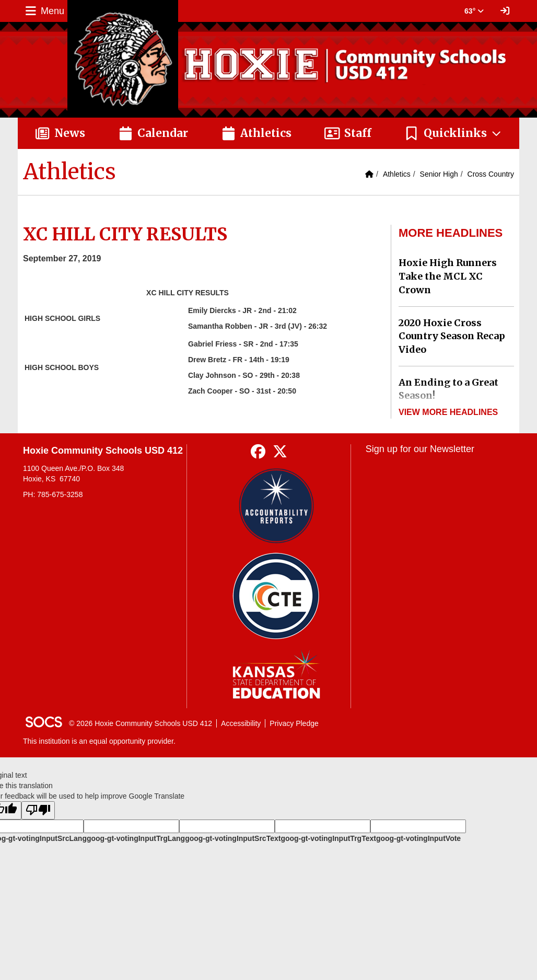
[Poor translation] (38, 810)
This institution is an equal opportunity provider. (99, 741)
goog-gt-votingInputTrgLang (136, 838)
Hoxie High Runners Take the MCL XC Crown (448, 276)
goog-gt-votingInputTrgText (328, 838)
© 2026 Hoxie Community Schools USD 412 (141, 723)
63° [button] (474, 11)
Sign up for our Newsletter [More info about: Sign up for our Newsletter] (420, 449)
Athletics (397, 174)
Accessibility (241, 723)
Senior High (439, 174)
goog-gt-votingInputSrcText (233, 838)
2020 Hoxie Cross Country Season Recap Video (452, 336)
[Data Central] (276, 596)
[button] (453, 133)
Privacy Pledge (294, 723)
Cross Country (491, 174)
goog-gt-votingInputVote (418, 838)
